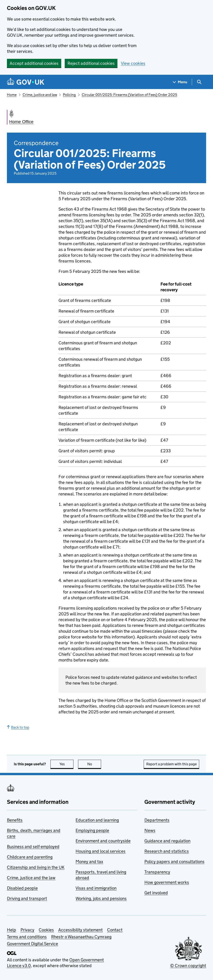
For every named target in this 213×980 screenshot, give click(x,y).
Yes (67, 764)
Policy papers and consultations (174, 862)
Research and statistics (167, 851)
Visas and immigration (96, 888)
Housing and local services (101, 851)
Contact (115, 930)
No (94, 764)
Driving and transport (27, 898)
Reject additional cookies (91, 63)
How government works (167, 882)
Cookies (46, 930)
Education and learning (97, 820)
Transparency (157, 872)
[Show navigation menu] (180, 82)
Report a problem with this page (171, 764)
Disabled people (22, 888)
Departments (157, 820)
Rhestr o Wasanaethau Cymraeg (81, 937)
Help (12, 930)
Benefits (15, 820)
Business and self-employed (33, 847)
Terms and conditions (27, 937)
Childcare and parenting (30, 857)
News (150, 830)
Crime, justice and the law (31, 878)
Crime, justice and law (40, 95)
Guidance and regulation (167, 841)
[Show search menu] (199, 82)
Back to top (18, 727)
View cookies (133, 63)
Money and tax (89, 862)
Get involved (156, 893)
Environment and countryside (103, 841)
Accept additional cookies (34, 63)
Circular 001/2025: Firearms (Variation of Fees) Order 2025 (129, 95)
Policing (69, 95)
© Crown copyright (188, 966)
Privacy (27, 930)
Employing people (92, 830)
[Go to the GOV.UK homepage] (26, 82)
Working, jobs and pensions (101, 898)
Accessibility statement (80, 930)
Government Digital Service (32, 944)
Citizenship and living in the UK (36, 867)
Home (12, 95)
